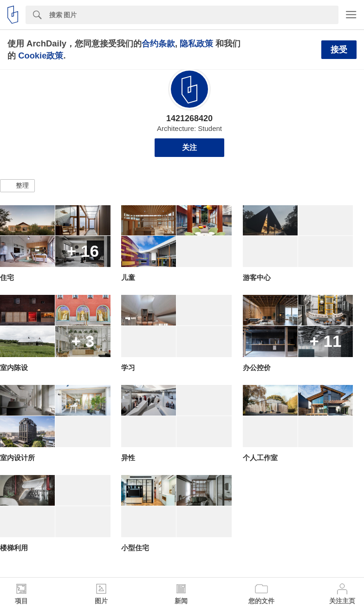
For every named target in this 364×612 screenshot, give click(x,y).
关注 (189, 147)
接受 (339, 50)
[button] (17, 186)
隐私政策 (196, 43)
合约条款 (158, 43)
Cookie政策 (41, 55)
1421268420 (189, 118)
